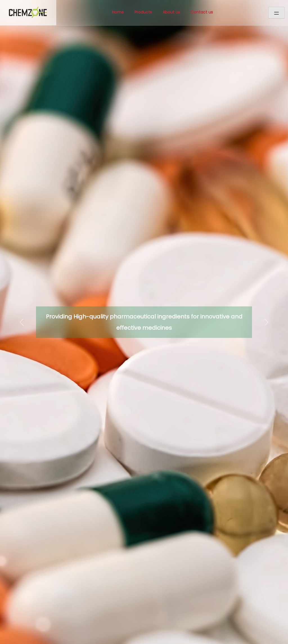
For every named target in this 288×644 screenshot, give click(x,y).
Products (143, 12)
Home (118, 12)
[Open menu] (276, 13)
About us (171, 12)
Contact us (202, 12)
